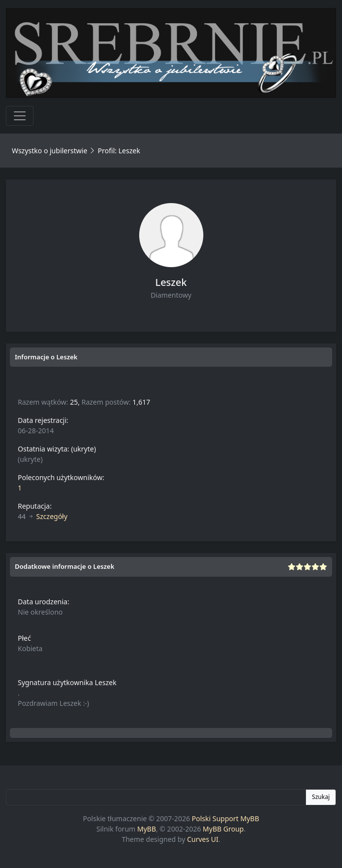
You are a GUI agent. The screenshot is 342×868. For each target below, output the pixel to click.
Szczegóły (52, 516)
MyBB (147, 829)
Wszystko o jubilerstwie (50, 151)
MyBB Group (223, 829)
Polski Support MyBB (226, 818)
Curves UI (203, 839)
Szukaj (321, 797)
